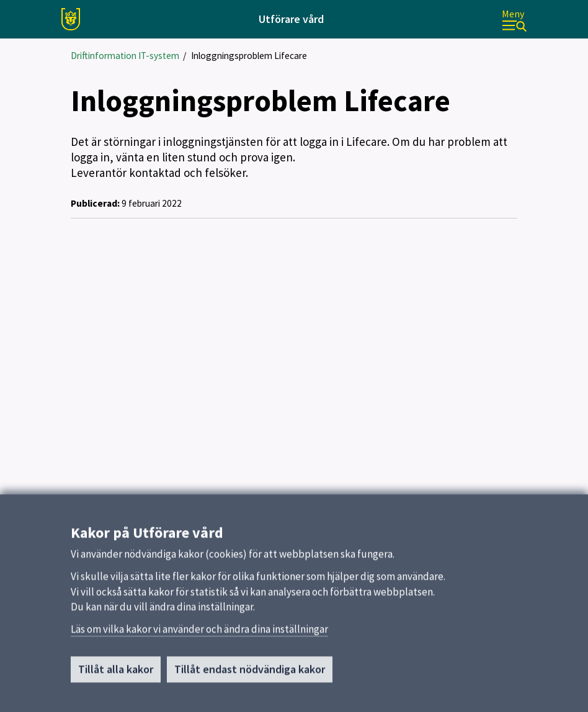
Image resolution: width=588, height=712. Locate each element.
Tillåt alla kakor (116, 674)
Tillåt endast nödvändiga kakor (250, 674)
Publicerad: (95, 203)
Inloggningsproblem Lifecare (249, 56)
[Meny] (514, 20)
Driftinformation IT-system (125, 56)
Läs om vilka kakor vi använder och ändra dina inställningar (199, 634)
